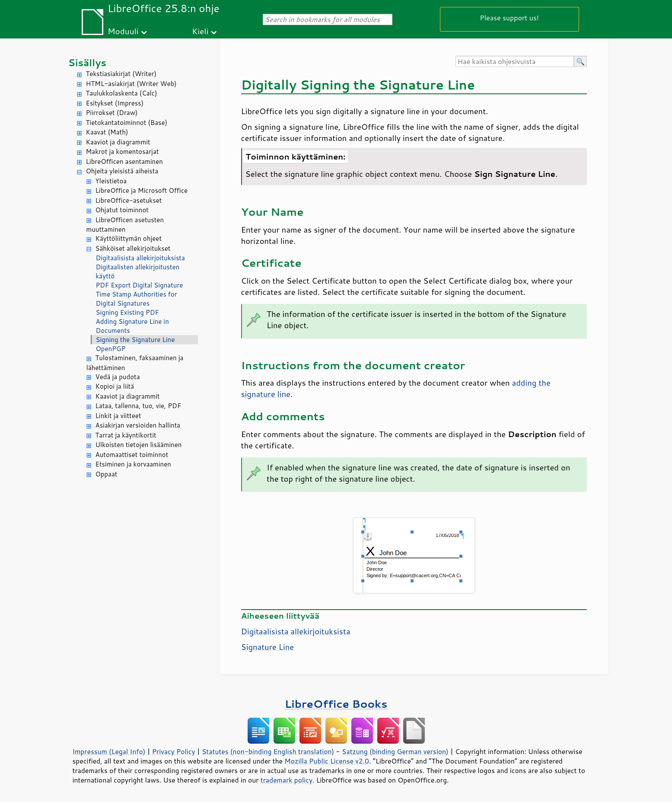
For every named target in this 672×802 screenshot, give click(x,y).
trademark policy (287, 780)
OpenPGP (111, 349)
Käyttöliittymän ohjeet (129, 238)
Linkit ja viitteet (118, 416)
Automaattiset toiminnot (132, 455)
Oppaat (107, 474)
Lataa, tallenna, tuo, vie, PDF (139, 406)
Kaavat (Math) (107, 132)
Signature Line (268, 647)
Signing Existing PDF (127, 312)
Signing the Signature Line (135, 340)
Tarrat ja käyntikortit (126, 435)
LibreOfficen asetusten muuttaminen (125, 225)
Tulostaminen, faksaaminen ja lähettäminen (135, 363)
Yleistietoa (111, 181)
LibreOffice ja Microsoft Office (142, 190)
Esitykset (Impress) (115, 103)
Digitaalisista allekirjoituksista (140, 258)
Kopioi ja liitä (115, 386)
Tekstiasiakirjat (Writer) (121, 74)
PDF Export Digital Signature (140, 285)
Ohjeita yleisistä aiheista (122, 171)
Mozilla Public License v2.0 (327, 761)
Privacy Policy (174, 751)
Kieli (200, 31)
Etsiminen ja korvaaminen (133, 464)
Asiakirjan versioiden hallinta (138, 425)
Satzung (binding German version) (395, 751)
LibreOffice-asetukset (129, 200)
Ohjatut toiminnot (122, 210)
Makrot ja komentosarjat (123, 152)
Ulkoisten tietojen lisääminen (139, 445)
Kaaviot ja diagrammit (118, 142)
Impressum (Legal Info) (109, 751)
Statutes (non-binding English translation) (268, 751)
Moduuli (123, 31)
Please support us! (509, 18)
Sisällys (88, 62)
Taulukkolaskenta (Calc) (122, 93)
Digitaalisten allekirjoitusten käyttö (138, 272)
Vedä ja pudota (118, 377)
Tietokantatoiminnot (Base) (127, 123)
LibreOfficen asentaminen (124, 161)
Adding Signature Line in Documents (132, 326)
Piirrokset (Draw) (112, 113)
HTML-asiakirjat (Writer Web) (131, 84)
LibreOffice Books (336, 704)
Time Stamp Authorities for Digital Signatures (137, 299)
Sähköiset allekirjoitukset (133, 248)
